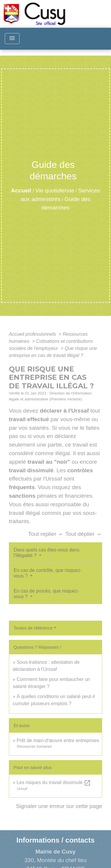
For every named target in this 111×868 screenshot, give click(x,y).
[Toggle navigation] (12, 39)
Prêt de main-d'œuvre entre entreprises (58, 740)
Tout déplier (84, 534)
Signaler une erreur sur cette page (59, 806)
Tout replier (47, 534)
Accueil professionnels (33, 334)
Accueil (21, 190)
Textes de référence (33, 628)
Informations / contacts (55, 840)
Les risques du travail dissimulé (54, 782)
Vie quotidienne (55, 190)
